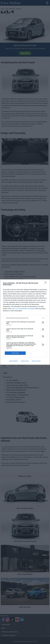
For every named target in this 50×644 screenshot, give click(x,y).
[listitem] (25, 318)
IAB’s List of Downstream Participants (24, 309)
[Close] (46, 283)
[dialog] (25, 322)
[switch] (42, 322)
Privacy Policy (36, 361)
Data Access (25, 361)
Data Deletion (14, 361)
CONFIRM (15, 353)
